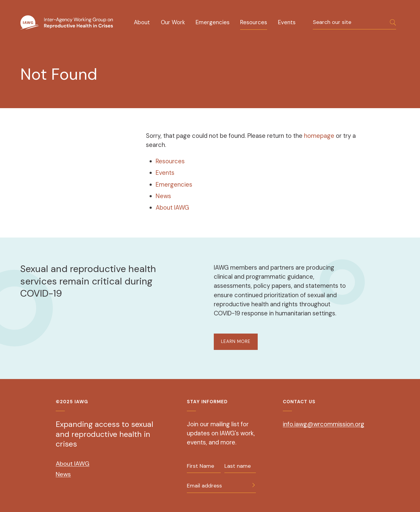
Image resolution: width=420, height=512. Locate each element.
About (142, 22)
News (163, 196)
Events (287, 22)
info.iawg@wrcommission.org (324, 424)
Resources (254, 22)
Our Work (173, 22)
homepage (320, 136)
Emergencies (213, 22)
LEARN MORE (236, 341)
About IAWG (172, 208)
